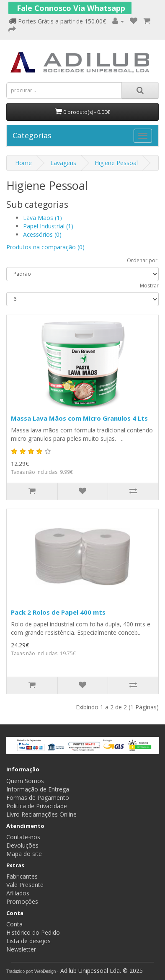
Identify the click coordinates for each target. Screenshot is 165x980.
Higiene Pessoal (116, 163)
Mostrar (149, 286)
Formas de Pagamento (38, 798)
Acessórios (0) (42, 234)
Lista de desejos (28, 941)
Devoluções (22, 845)
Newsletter (21, 949)
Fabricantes (22, 876)
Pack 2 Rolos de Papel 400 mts (58, 612)
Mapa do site (24, 854)
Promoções (22, 901)
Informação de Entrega (38, 789)
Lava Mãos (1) (43, 218)
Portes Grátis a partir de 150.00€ (57, 21)
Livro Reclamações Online (41, 814)
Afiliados (18, 893)
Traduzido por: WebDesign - (32, 971)
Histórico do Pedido (33, 932)
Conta (14, 924)
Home (23, 163)
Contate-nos (23, 837)
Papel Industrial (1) (48, 226)
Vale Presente (25, 885)
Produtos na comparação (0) (45, 247)
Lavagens (63, 163)
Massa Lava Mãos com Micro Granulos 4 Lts (79, 418)
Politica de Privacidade (37, 806)
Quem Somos (25, 781)
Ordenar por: (143, 260)
